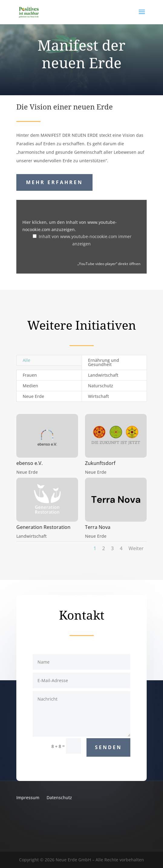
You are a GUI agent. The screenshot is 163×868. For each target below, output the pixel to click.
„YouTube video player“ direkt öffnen (109, 264)
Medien (30, 386)
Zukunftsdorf (100, 463)
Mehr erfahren (54, 182)
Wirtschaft (98, 396)
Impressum (28, 797)
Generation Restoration (43, 527)
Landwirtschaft (103, 375)
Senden (108, 747)
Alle (26, 360)
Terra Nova (98, 527)
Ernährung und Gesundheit (104, 362)
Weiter (136, 548)
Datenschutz (59, 797)
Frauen (30, 375)
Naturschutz (101, 386)
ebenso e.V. (29, 463)
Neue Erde (33, 396)
